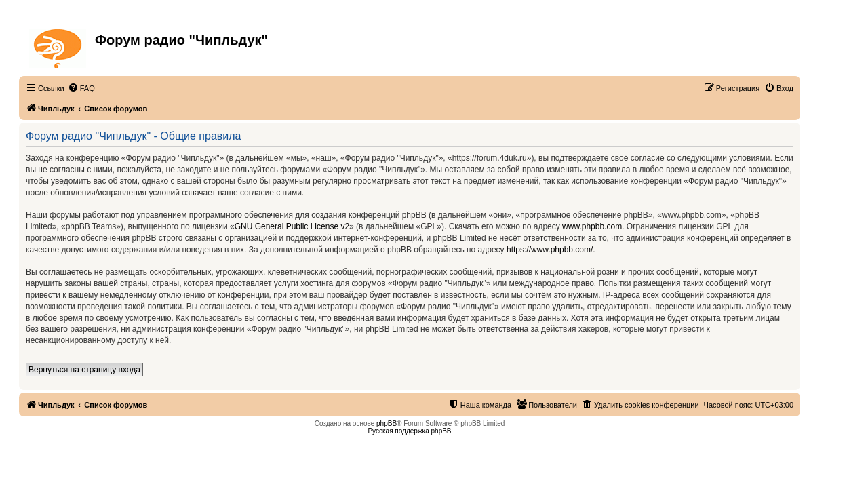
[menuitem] (81, 88)
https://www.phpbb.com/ (550, 250)
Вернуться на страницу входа (84, 370)
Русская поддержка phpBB (409, 431)
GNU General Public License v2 (292, 226)
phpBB (387, 423)
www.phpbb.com (592, 226)
